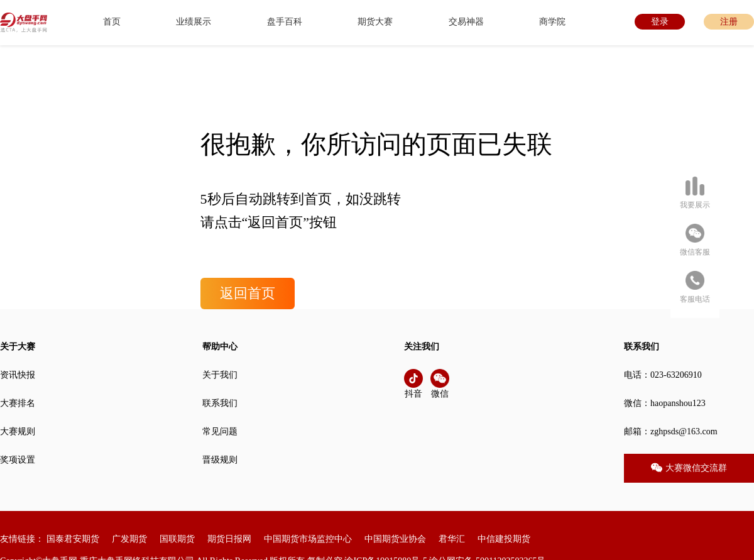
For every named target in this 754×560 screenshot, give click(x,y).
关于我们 (220, 375)
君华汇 (452, 539)
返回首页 (248, 293)
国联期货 (177, 539)
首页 (112, 22)
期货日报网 (229, 539)
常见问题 (220, 431)
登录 (660, 22)
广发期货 (129, 539)
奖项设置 (18, 460)
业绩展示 (194, 22)
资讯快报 (18, 375)
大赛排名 (18, 403)
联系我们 (220, 403)
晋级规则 (220, 460)
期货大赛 (375, 22)
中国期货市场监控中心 (308, 539)
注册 (729, 22)
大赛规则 (18, 431)
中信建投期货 (504, 539)
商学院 (552, 22)
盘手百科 (285, 22)
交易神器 (466, 22)
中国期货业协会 (395, 539)
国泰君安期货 (73, 539)
